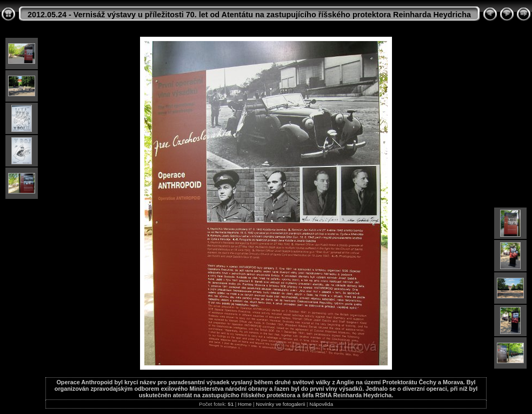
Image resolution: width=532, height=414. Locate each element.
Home (245, 404)
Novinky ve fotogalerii (280, 404)
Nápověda (321, 404)
